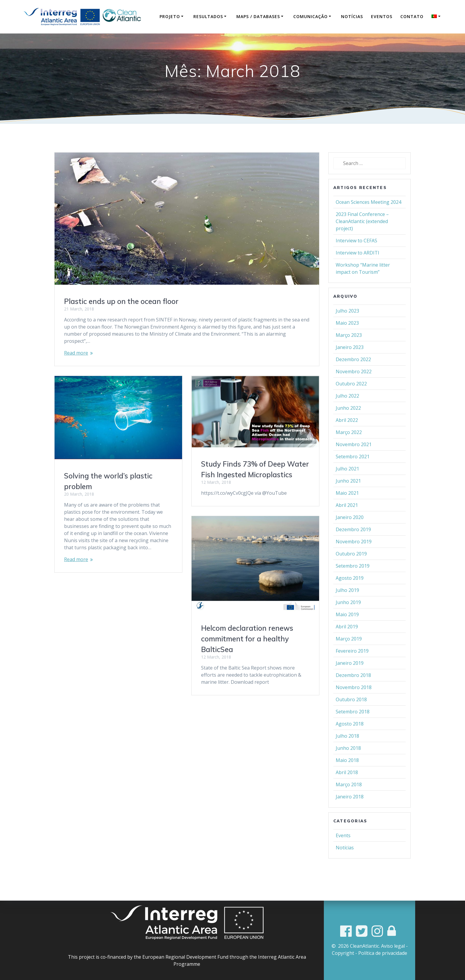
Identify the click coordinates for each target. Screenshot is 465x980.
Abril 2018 (347, 781)
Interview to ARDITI (357, 262)
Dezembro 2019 (353, 538)
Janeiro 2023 (350, 356)
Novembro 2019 (354, 550)
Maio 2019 (347, 623)
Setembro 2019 (353, 575)
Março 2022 (349, 441)
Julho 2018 (347, 745)
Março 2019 (349, 648)
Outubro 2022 (351, 393)
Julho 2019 (347, 599)
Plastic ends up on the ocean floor (121, 310)
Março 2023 (349, 344)
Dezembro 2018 (353, 684)
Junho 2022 (348, 417)
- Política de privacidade (381, 953)
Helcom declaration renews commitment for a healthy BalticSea (247, 648)
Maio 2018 (347, 769)
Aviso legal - (394, 946)
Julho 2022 (347, 405)
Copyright (343, 953)
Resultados (208, 16)
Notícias (352, 16)
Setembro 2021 (353, 465)
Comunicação (310, 16)
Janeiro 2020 (350, 526)
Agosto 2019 (350, 587)
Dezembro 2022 (353, 368)
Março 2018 (349, 793)
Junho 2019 (348, 611)
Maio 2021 (347, 502)
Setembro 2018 (353, 720)
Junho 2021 (348, 490)
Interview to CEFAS (356, 249)
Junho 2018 (348, 757)
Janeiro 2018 (350, 806)
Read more (76, 362)
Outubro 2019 (351, 563)
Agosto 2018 (350, 733)
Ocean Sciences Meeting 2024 (368, 211)
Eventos (382, 16)
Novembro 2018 (354, 696)
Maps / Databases (258, 16)
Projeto (170, 16)
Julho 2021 (347, 478)
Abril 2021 (347, 514)
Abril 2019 (347, 635)
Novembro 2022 (354, 380)
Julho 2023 (347, 320)
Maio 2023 (347, 332)
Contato (412, 16)
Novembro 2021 (354, 453)
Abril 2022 (347, 429)
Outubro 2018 (351, 708)
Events (343, 844)
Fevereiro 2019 (352, 660)
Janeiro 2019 (350, 672)
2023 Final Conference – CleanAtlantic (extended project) (362, 230)
